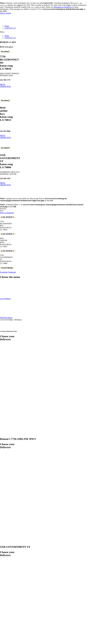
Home (7, 26)
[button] (43, 32)
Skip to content (5, 13)
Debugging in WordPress (63, 7)
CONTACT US (10, 28)
